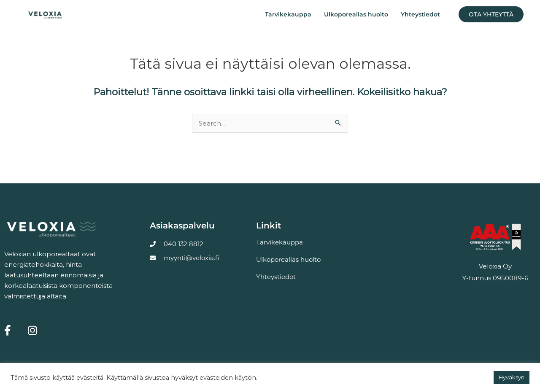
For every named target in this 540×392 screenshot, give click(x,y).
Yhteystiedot (420, 14)
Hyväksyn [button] (512, 377)
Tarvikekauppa (288, 14)
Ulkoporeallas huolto (356, 14)
